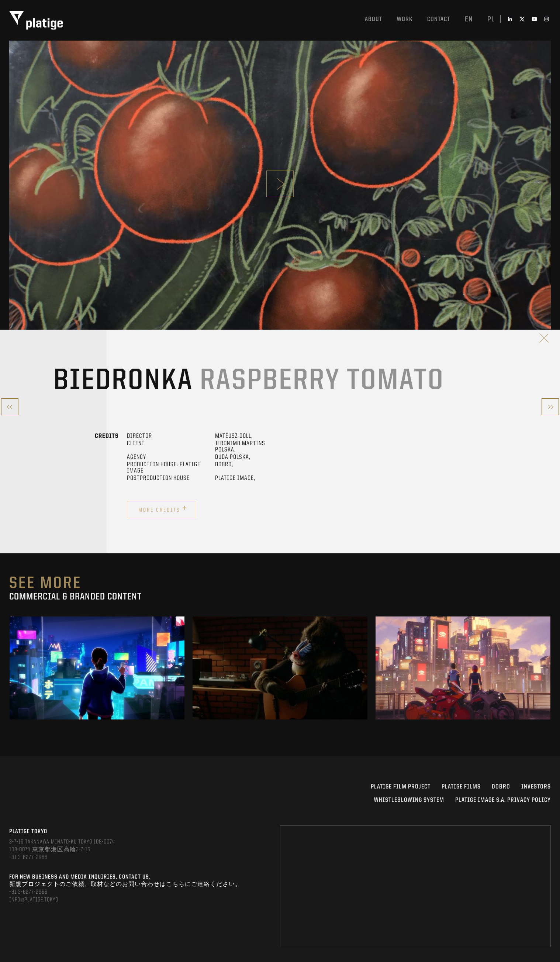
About (374, 19)
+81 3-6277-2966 (28, 858)
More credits (163, 509)
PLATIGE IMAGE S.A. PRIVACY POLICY (503, 800)
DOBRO (501, 787)
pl (491, 20)
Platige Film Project (401, 787)
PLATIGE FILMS (461, 787)
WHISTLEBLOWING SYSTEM (409, 800)
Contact (439, 19)
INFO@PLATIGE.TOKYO (34, 900)
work (405, 19)
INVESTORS (536, 787)
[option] (97, 668)
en (469, 20)
